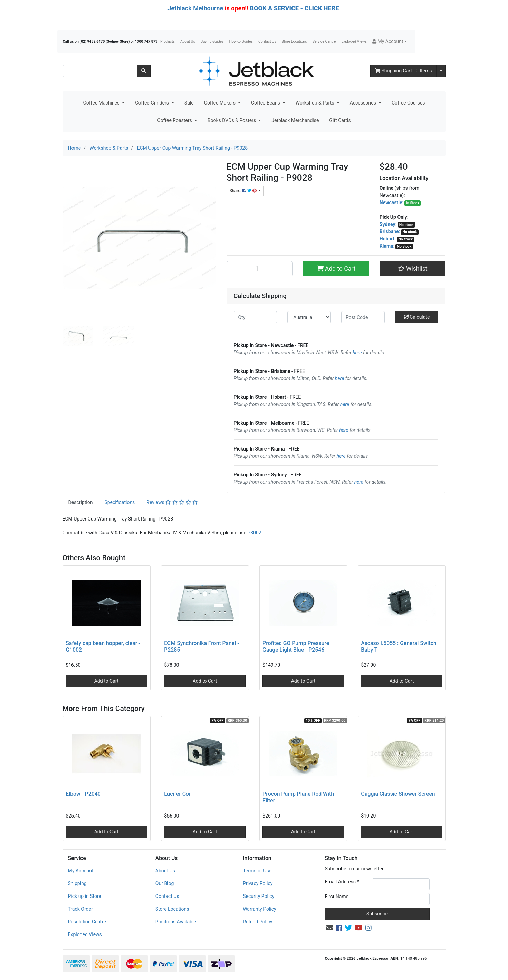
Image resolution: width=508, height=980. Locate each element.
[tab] (81, 502)
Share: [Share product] (244, 191)
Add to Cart (336, 269)
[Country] (309, 317)
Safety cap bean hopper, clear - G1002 (103, 646)
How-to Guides (241, 42)
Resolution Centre (87, 922)
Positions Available (176, 922)
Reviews (172, 502)
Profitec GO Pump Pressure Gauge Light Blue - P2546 (296, 646)
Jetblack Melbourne (195, 8)
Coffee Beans (266, 103)
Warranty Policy (260, 909)
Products (167, 42)
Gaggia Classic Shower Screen (398, 794)
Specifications (119, 502)
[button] (390, 42)
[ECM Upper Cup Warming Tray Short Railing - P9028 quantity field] (260, 269)
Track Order (80, 909)
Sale (189, 103)
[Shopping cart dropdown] (441, 71)
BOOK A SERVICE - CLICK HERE (294, 8)
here (357, 353)
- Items (403, 71)
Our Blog (165, 883)
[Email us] (330, 928)
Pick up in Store (85, 896)
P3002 (254, 533)
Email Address (342, 882)
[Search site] (144, 71)
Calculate (417, 317)
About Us (188, 42)
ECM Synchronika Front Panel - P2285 (202, 646)
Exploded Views (354, 42)
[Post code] (363, 317)
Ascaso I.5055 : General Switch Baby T (399, 646)
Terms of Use (257, 871)
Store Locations (294, 42)
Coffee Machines (102, 103)
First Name (337, 897)
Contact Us (267, 42)
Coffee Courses (408, 103)
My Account (81, 871)
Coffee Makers (221, 103)
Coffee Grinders (152, 103)
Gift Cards (340, 120)
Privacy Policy (258, 883)
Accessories (364, 103)
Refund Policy (257, 922)
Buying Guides (212, 42)
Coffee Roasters (175, 120)
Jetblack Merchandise (295, 120)
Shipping (77, 883)
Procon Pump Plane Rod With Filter (298, 797)
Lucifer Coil (178, 794)
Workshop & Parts (315, 103)
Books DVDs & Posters (232, 120)
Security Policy (258, 896)
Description (81, 502)
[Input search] (100, 71)
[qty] (256, 317)
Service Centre (324, 42)
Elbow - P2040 (83, 794)
